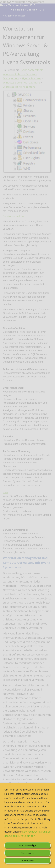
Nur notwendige (27, 845)
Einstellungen (28, 853)
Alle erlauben (27, 861)
